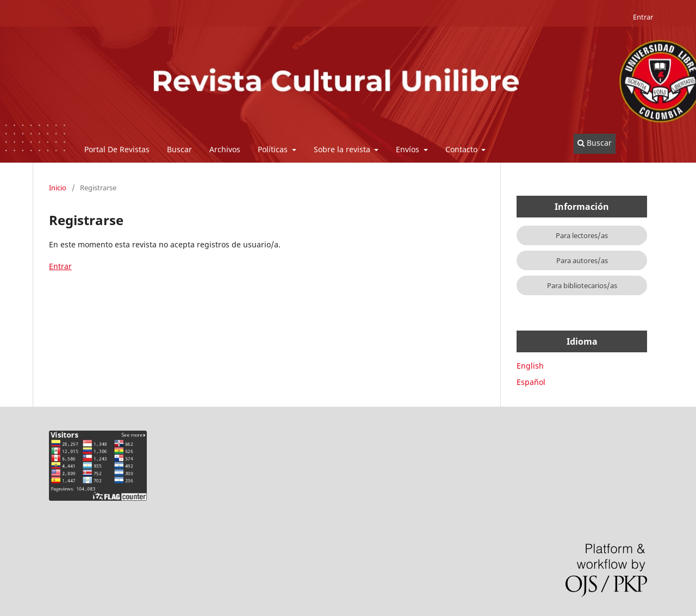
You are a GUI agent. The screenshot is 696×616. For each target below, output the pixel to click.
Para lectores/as (582, 235)
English (530, 366)
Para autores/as (582, 260)
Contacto (462, 149)
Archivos (225, 149)
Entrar (643, 17)
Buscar (179, 149)
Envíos (409, 149)
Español (531, 382)
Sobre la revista (343, 149)
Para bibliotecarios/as (582, 285)
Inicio (58, 188)
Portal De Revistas (117, 149)
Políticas (274, 149)
